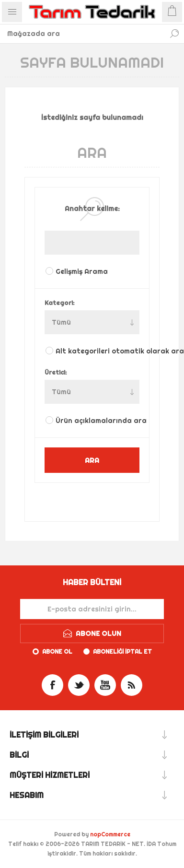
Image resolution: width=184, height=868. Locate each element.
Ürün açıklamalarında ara (98, 421)
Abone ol (57, 651)
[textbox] (82, 34)
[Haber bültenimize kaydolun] (92, 609)
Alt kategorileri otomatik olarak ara (98, 351)
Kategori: (60, 303)
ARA (92, 460)
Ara (174, 34)
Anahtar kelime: (92, 209)
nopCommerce (110, 834)
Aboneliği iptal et (122, 651)
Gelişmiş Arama (82, 271)
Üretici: (56, 372)
